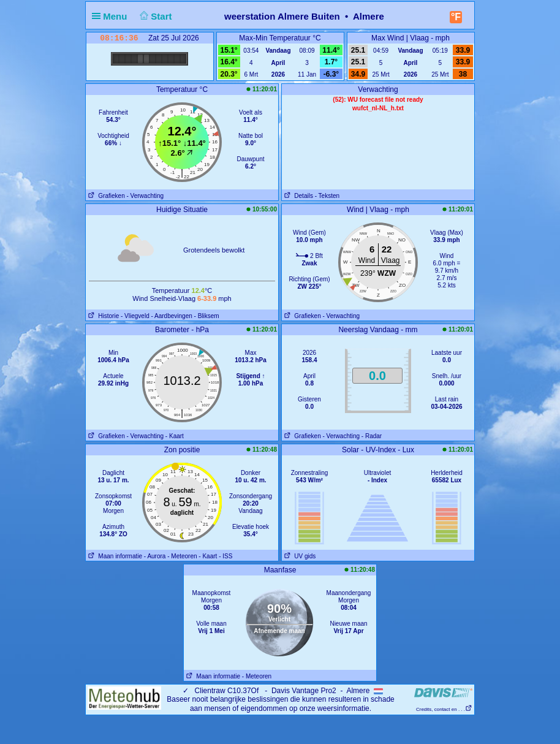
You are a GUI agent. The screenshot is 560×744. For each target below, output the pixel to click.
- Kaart (175, 436)
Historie (102, 316)
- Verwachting (145, 196)
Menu (112, 16)
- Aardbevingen (172, 316)
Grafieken (105, 196)
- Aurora (155, 556)
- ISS (225, 556)
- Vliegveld (135, 316)
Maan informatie (114, 556)
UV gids (299, 556)
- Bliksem (207, 316)
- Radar (372, 436)
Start (155, 16)
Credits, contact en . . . (444, 709)
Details (297, 196)
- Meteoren (182, 556)
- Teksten (327, 196)
